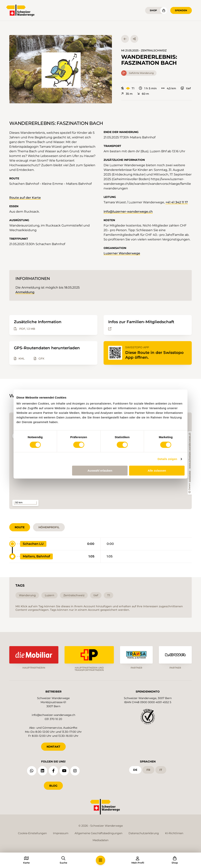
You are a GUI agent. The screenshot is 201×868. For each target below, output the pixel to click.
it (161, 770)
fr (148, 770)
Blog (53, 786)
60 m (143, 94)
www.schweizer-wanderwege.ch (190, 451)
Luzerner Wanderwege (122, 253)
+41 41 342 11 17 (177, 202)
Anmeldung (25, 292)
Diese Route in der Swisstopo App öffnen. (154, 355)
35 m (127, 94)
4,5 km (169, 88)
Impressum (61, 833)
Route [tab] (20, 527)
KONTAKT (53, 747)
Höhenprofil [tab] (49, 527)
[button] (61, 69)
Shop (153, 10)
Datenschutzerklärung (144, 833)
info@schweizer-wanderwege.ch (53, 715)
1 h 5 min (148, 88)
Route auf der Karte (25, 198)
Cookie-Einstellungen (32, 833)
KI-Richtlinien (174, 833)
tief (186, 88)
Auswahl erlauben (100, 471)
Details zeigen (167, 459)
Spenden (181, 10)
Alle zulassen (157, 471)
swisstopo (190, 476)
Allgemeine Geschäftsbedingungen (98, 833)
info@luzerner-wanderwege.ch (128, 212)
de (135, 770)
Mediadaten (100, 840)
